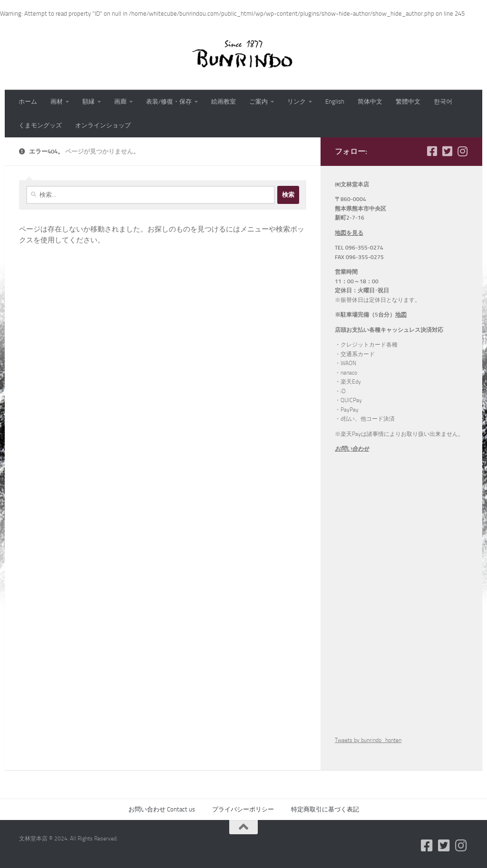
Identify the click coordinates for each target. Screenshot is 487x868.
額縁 (88, 101)
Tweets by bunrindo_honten (368, 740)
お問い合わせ (352, 449)
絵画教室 (224, 101)
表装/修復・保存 (169, 101)
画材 (57, 101)
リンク (297, 101)
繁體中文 (408, 101)
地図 (401, 315)
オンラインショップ (103, 125)
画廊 (120, 101)
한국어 (443, 101)
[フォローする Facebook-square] (432, 151)
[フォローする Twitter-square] (447, 151)
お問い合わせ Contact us (162, 809)
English (335, 101)
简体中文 (370, 101)
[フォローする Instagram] (462, 151)
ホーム (28, 101)
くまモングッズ (40, 125)
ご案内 (258, 101)
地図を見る (349, 233)
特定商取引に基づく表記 (325, 809)
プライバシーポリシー (243, 809)
